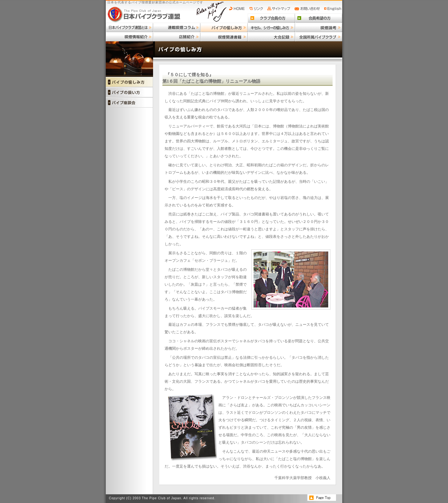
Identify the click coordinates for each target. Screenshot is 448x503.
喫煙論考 (319, 27)
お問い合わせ (308, 9)
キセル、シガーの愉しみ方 (271, 27)
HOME (238, 9)
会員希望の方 (319, 18)
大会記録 (271, 37)
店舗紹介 (177, 37)
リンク (257, 9)
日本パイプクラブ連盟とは (129, 27)
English (333, 9)
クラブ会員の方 (271, 18)
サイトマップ (280, 9)
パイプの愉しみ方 (224, 27)
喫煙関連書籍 (224, 37)
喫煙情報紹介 (129, 37)
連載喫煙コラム (177, 27)
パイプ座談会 (129, 102)
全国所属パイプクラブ (319, 37)
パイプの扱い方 (129, 92)
